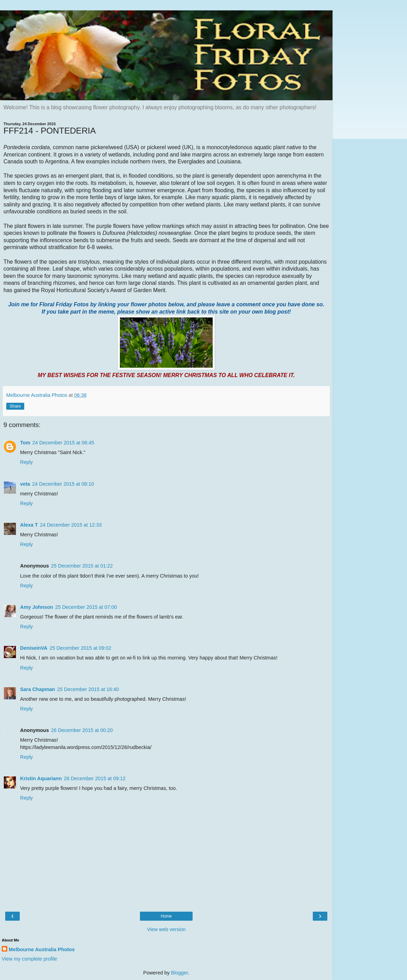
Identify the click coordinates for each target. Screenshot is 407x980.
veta (25, 484)
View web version (166, 929)
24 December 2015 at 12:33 (71, 525)
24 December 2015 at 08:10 (63, 484)
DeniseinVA (34, 648)
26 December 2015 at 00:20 (82, 730)
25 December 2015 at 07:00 (86, 607)
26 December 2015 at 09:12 (95, 778)
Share (15, 406)
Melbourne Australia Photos (42, 949)
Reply (26, 462)
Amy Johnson (37, 607)
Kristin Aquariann (41, 778)
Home (166, 916)
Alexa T (29, 525)
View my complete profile (29, 959)
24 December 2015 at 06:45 (63, 443)
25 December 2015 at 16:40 (88, 689)
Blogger (180, 973)
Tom (25, 443)
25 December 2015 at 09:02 (80, 648)
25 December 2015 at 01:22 (82, 566)
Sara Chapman (38, 689)
